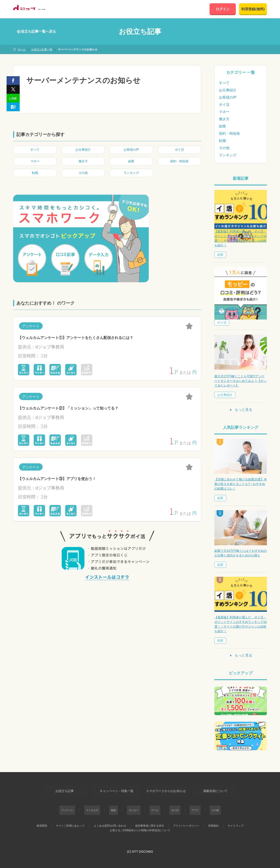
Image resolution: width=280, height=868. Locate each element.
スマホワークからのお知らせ (166, 790)
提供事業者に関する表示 (150, 823)
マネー (224, 112)
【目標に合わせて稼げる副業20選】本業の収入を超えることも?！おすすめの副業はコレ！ (241, 484)
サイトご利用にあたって (70, 823)
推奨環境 (42, 823)
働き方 (224, 119)
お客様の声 (228, 97)
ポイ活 (224, 105)
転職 (222, 141)
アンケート (79, 807)
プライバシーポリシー (186, 823)
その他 (224, 148)
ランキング (228, 155)
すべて (224, 83)
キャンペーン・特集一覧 (113, 790)
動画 (119, 807)
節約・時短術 (229, 133)
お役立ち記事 (61, 790)
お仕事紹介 (228, 90)
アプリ (187, 807)
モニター (136, 807)
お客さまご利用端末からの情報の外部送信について (140, 827)
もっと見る (241, 410)
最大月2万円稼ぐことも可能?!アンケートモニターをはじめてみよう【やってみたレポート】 (240, 381)
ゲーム (154, 807)
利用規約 (213, 823)
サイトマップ (236, 823)
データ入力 (101, 807)
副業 (222, 126)
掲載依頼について (219, 790)
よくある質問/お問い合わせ (110, 823)
